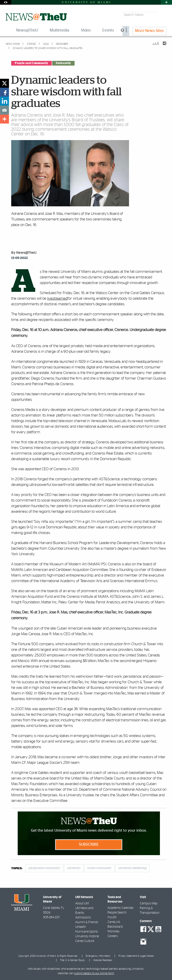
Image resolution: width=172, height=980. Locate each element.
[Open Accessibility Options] (6, 2)
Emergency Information (98, 956)
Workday (114, 931)
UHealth (81, 927)
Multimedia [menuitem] (59, 30)
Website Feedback (103, 960)
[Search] (162, 15)
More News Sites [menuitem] (149, 31)
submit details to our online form (94, 973)
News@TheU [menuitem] (27, 30)
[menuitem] (126, 31)
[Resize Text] (156, 44)
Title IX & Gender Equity (73, 960)
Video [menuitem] (86, 30)
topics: (17, 868)
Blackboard (115, 927)
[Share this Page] (162, 46)
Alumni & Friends (87, 922)
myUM (112, 917)
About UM (82, 903)
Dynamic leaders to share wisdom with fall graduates (48, 48)
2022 (46, 44)
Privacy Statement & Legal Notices (136, 956)
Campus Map (149, 903)
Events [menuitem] (108, 30)
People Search (117, 913)
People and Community (31, 63)
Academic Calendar (121, 908)
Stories (31, 44)
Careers (113, 936)
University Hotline (87, 936)
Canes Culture (85, 941)
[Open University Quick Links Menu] (166, 2)
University (63, 63)
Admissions (83, 918)
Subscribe (89, 845)
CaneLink (114, 922)
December (62, 44)
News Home (13, 44)
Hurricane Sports (87, 932)
